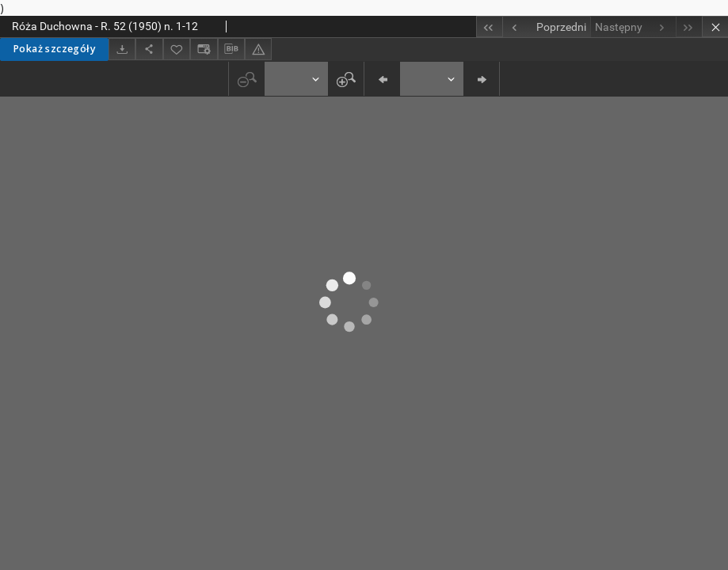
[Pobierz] (122, 49)
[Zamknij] (715, 27)
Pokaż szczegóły (54, 49)
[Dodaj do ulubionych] (177, 49)
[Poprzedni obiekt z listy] (546, 27)
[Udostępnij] (149, 49)
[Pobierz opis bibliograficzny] (231, 49)
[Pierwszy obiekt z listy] (489, 27)
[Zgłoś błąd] (258, 49)
